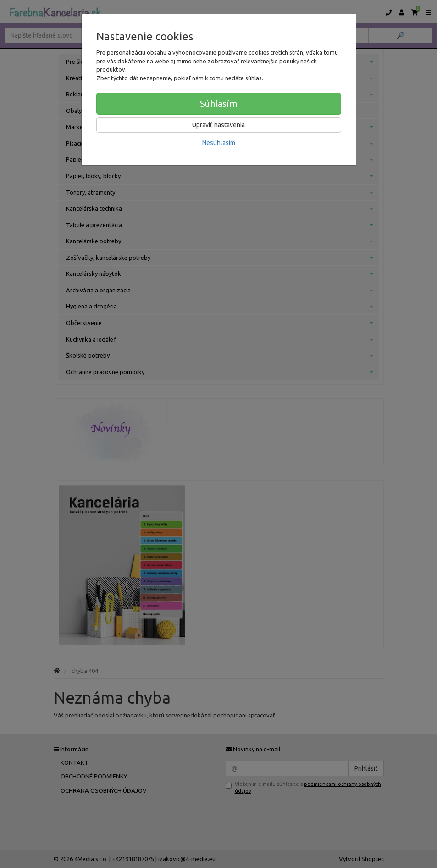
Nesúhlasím (219, 143)
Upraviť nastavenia (218, 125)
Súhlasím (219, 104)
